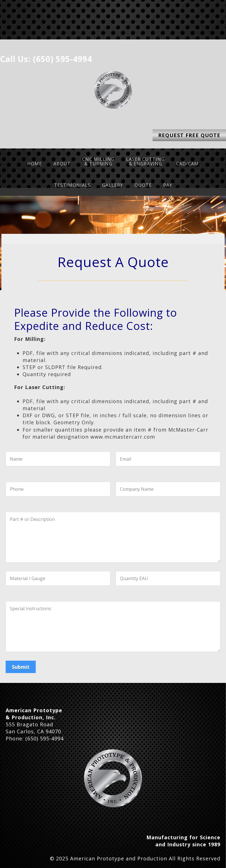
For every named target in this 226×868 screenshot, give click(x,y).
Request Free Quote (189, 135)
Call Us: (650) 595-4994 (46, 59)
